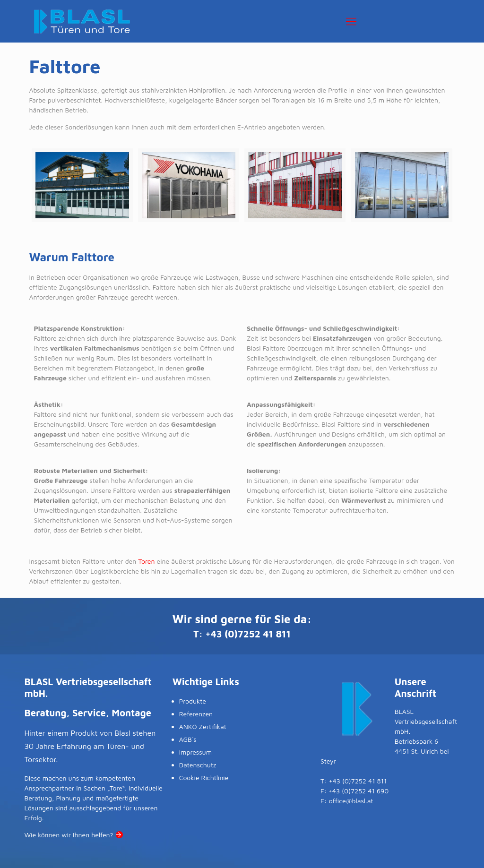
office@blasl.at (351, 801)
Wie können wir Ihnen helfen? (69, 835)
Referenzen (196, 714)
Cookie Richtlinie (204, 778)
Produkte (193, 701)
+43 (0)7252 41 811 (248, 634)
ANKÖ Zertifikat (203, 726)
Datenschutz (198, 765)
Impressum (195, 752)
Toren (146, 561)
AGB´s (188, 739)
